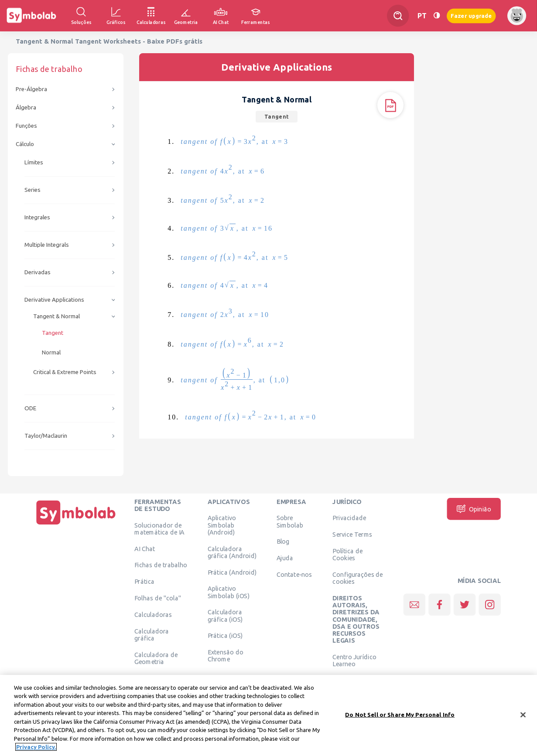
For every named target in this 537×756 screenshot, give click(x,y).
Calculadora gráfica (152, 634)
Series (32, 190)
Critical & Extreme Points (65, 372)
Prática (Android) (232, 572)
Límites (34, 162)
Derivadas (38, 272)
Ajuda (285, 558)
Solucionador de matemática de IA (159, 528)
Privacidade (349, 518)
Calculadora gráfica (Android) (232, 552)
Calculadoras (153, 614)
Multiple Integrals (47, 245)
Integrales (37, 217)
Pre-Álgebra (31, 89)
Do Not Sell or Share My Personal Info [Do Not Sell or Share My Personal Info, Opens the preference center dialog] (400, 716)
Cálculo (25, 144)
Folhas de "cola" (158, 598)
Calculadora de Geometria (156, 658)
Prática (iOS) (225, 636)
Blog (283, 541)
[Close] (523, 717)
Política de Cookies (347, 554)
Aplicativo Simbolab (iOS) (229, 592)
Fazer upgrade (471, 15)
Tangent (53, 333)
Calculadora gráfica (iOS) (225, 616)
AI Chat (145, 548)
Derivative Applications (54, 300)
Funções (26, 126)
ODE (30, 408)
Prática (144, 582)
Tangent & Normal (56, 316)
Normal (51, 352)
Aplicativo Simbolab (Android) (222, 525)
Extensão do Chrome (226, 656)
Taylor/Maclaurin (46, 436)
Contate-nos (294, 574)
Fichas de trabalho (161, 565)
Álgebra (26, 107)
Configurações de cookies (357, 578)
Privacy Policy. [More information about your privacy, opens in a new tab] (36, 749)
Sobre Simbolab (290, 521)
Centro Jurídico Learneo (354, 660)
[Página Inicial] (76, 524)
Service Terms (352, 535)
